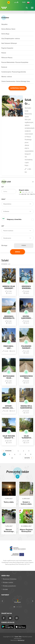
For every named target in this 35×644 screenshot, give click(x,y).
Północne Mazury (7, 57)
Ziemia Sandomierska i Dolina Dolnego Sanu (16, 81)
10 (12, 458)
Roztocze (4, 67)
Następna (27, 458)
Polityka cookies (8, 582)
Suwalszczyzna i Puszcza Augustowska (14, 72)
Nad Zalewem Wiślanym (9, 43)
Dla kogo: (4, 245)
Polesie (4, 53)
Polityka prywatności (9, 586)
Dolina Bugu (5, 34)
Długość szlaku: (24, 190)
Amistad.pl (21, 640)
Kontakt (5, 589)
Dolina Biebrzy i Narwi (8, 29)
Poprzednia (8, 451)
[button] (29, 2)
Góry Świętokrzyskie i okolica (11, 38)
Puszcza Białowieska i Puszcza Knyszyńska (15, 62)
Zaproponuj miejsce (18, 88)
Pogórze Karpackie (7, 48)
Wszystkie (4, 24)
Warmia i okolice (7, 77)
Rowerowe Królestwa (10, 579)
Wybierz (24, 246)
